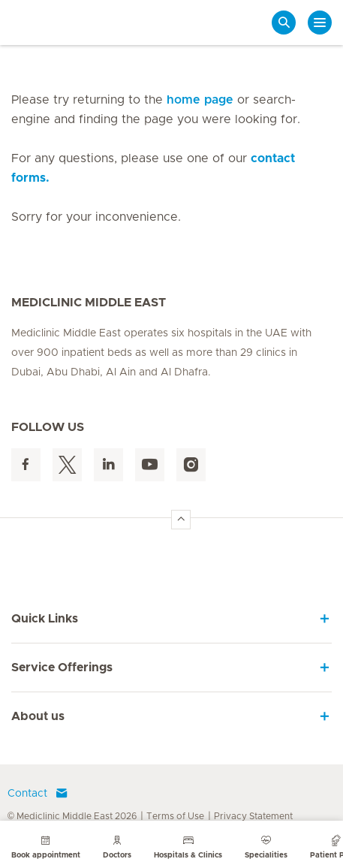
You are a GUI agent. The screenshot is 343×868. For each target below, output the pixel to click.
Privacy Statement (253, 816)
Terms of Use (175, 816)
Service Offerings (62, 668)
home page (200, 100)
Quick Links (45, 619)
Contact (38, 794)
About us (38, 716)
